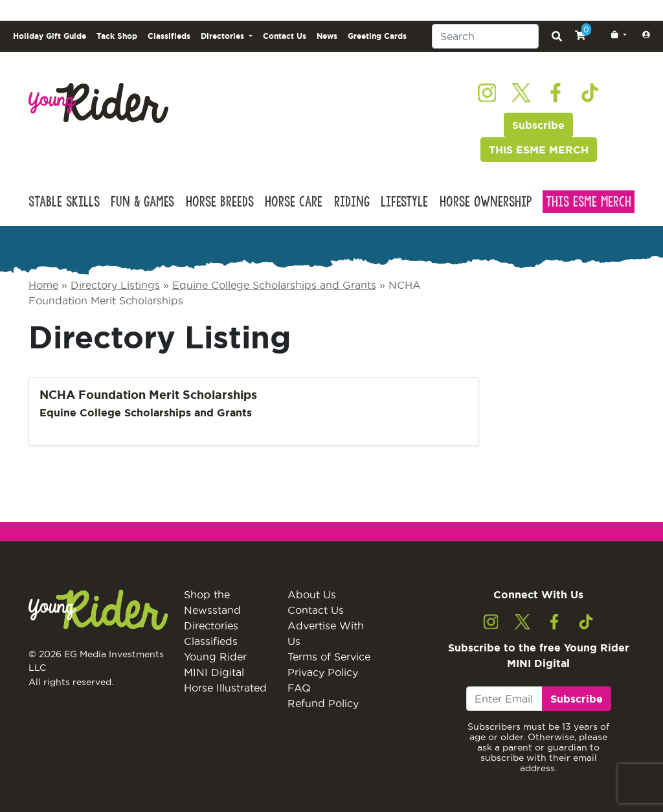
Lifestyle (404, 202)
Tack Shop (117, 36)
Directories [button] (224, 36)
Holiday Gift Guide (50, 36)
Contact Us (285, 36)
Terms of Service (329, 657)
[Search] (485, 36)
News (327, 36)
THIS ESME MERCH (539, 150)
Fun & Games (142, 202)
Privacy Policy (323, 672)
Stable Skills (64, 202)
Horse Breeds (220, 202)
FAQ (299, 688)
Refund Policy (323, 703)
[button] (616, 35)
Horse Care (294, 202)
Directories (211, 626)
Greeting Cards (377, 36)
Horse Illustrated (225, 688)
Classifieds (169, 36)
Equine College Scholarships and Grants (274, 285)
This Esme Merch (589, 202)
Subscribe (538, 125)
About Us (312, 594)
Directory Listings (115, 285)
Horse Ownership (486, 202)
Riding (352, 202)
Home (43, 285)
